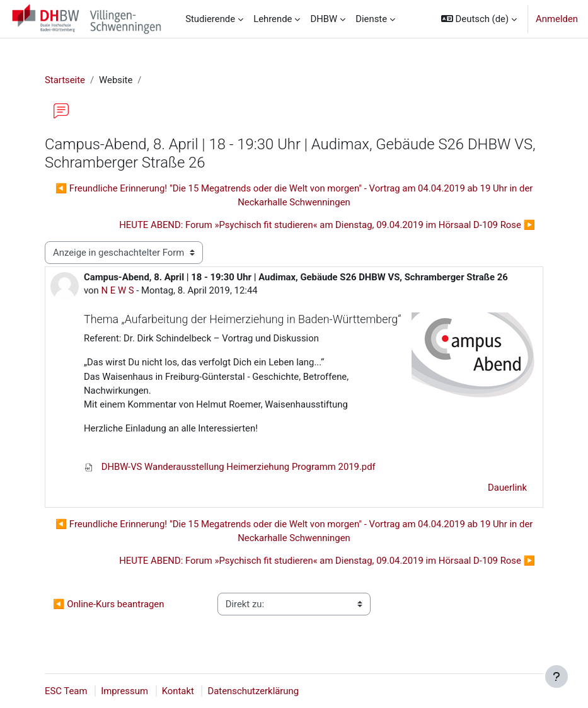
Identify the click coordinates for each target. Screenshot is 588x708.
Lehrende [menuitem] (273, 19)
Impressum (124, 691)
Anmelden (557, 19)
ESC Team (66, 691)
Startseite (65, 80)
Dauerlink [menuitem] (507, 488)
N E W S (117, 290)
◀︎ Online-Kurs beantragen (108, 604)
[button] (479, 19)
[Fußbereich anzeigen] (556, 677)
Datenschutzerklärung (253, 691)
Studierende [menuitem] (210, 19)
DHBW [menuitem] (324, 19)
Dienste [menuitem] (371, 19)
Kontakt (178, 691)
